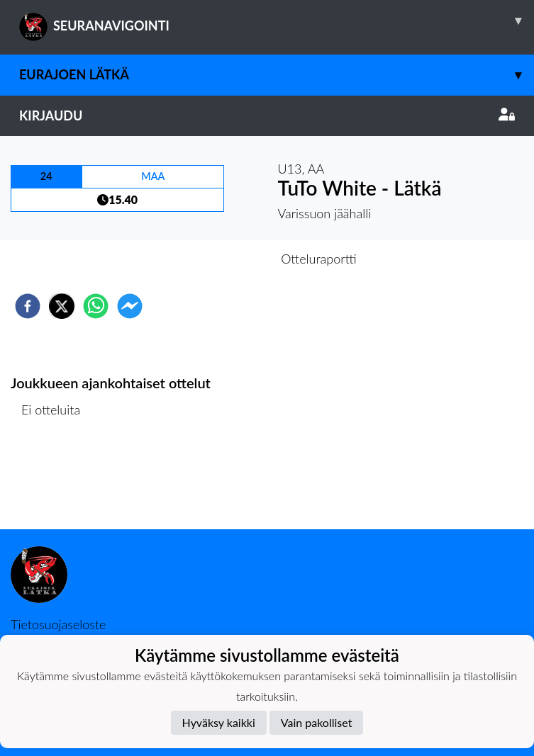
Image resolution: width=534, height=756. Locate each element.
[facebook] (28, 306)
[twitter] (62, 306)
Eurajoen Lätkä (277, 75)
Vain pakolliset (317, 722)
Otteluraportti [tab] (319, 259)
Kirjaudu (267, 115)
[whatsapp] (96, 306)
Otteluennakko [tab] (218, 259)
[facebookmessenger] (130, 306)
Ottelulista (56, 481)
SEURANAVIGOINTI (277, 21)
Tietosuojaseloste (58, 624)
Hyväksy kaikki (219, 722)
